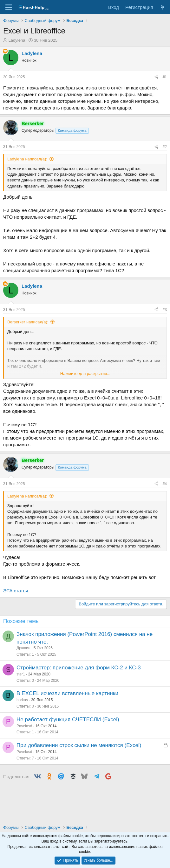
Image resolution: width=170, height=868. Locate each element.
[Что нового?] (163, 7)
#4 (165, 484)
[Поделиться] (156, 77)
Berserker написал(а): (28, 322)
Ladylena (17, 40)
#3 (165, 310)
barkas (22, 700)
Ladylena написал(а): (27, 159)
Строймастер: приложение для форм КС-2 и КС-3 (79, 668)
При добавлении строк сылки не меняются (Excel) (79, 745)
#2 (165, 147)
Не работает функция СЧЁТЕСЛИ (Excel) (68, 720)
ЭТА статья (16, 591)
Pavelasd (24, 726)
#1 (165, 77)
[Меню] (9, 7)
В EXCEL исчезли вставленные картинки (67, 693)
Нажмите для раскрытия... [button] (85, 374)
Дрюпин (23, 648)
